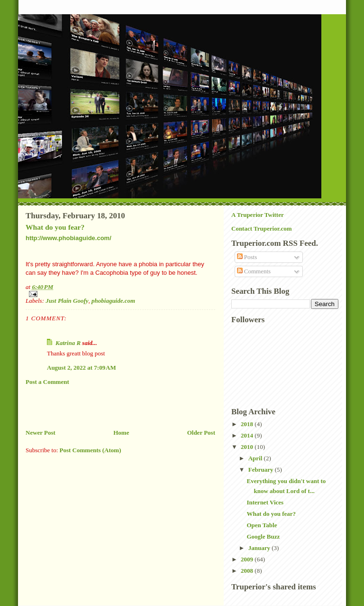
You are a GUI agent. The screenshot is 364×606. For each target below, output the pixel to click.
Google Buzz (263, 536)
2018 (248, 424)
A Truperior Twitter (258, 215)
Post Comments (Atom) (91, 450)
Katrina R (68, 343)
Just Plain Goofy (67, 301)
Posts (247, 257)
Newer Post (41, 433)
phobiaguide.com (113, 301)
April (256, 458)
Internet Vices (265, 502)
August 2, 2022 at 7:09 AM (82, 368)
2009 (248, 559)
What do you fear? (55, 227)
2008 (248, 571)
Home (121, 433)
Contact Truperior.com (262, 228)
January (260, 548)
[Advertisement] (136, 407)
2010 (248, 447)
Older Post (201, 433)
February (262, 470)
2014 (248, 435)
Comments (254, 271)
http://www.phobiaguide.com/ (68, 238)
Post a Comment (47, 382)
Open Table (262, 525)
